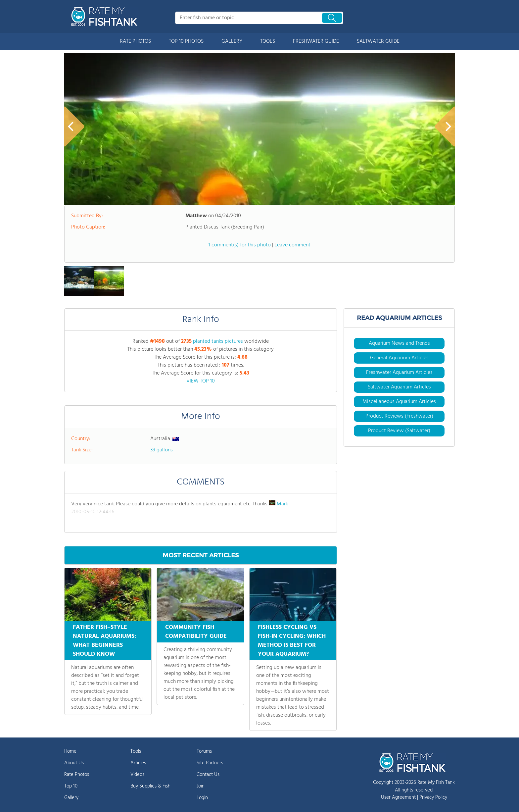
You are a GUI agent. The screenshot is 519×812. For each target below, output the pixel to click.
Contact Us (208, 775)
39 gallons (162, 450)
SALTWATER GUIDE (378, 41)
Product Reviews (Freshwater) (399, 416)
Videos (137, 775)
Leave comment (292, 245)
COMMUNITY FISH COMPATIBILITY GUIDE (196, 632)
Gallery (71, 798)
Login (202, 798)
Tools (136, 751)
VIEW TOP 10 (201, 381)
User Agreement (398, 797)
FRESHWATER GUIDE (316, 41)
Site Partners (210, 763)
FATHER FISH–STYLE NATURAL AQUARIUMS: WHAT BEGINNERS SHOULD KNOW (104, 641)
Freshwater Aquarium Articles (399, 373)
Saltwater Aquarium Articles (399, 387)
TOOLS (268, 41)
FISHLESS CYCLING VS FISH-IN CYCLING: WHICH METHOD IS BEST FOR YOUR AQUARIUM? (292, 641)
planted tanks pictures (218, 341)
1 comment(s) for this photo (240, 245)
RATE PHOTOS (135, 41)
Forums (204, 751)
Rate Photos (77, 775)
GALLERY (232, 41)
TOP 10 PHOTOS (186, 41)
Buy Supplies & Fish (150, 786)
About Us (74, 763)
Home (70, 751)
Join (201, 786)
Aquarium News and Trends (399, 343)
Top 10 (71, 786)
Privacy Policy (433, 797)
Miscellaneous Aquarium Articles (399, 402)
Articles (138, 763)
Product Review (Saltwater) (399, 431)
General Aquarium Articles (399, 358)
